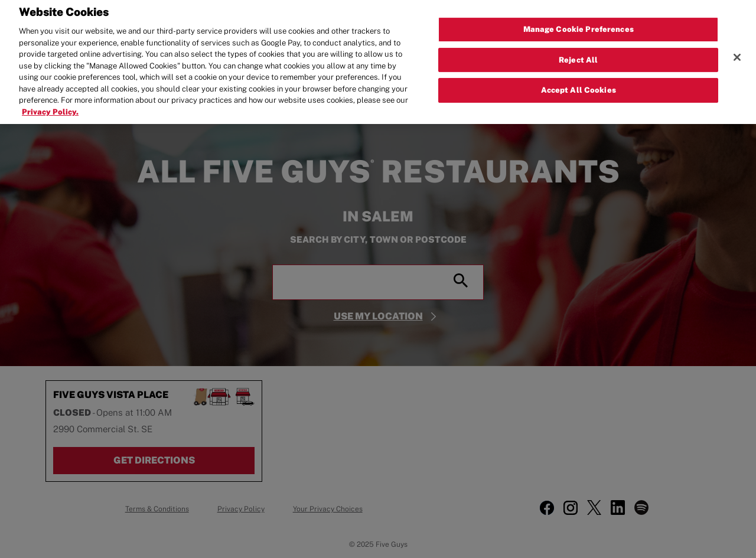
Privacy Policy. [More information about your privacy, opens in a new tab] (50, 108)
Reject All (578, 56)
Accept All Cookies (579, 87)
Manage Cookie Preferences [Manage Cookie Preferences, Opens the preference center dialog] (579, 25)
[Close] (737, 53)
